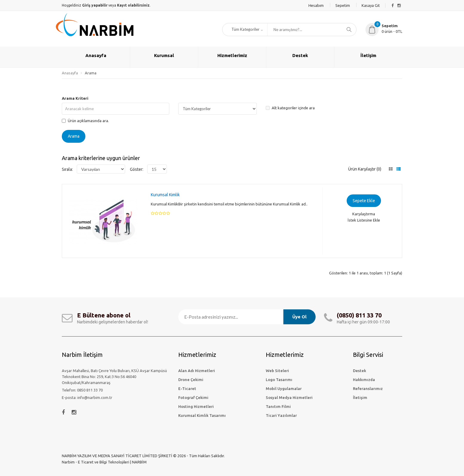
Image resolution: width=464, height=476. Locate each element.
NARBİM (139, 462)
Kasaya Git (371, 5)
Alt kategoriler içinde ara (290, 108)
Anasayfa (70, 73)
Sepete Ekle (364, 201)
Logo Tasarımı (279, 380)
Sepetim (343, 5)
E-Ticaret (187, 389)
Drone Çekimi (191, 380)
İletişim (360, 397)
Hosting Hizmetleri (196, 406)
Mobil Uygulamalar (284, 389)
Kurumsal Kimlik (165, 195)
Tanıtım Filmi (278, 406)
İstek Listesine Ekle (364, 220)
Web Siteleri (277, 371)
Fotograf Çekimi (193, 397)
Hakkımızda (364, 380)
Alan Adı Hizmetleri (197, 371)
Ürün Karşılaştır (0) (365, 169)
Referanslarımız (368, 389)
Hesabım (316, 5)
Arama (91, 73)
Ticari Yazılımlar (281, 415)
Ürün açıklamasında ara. (85, 121)
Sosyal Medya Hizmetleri (289, 397)
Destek (359, 371)
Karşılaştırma (364, 214)
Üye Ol (299, 317)
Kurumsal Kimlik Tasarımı (202, 415)
